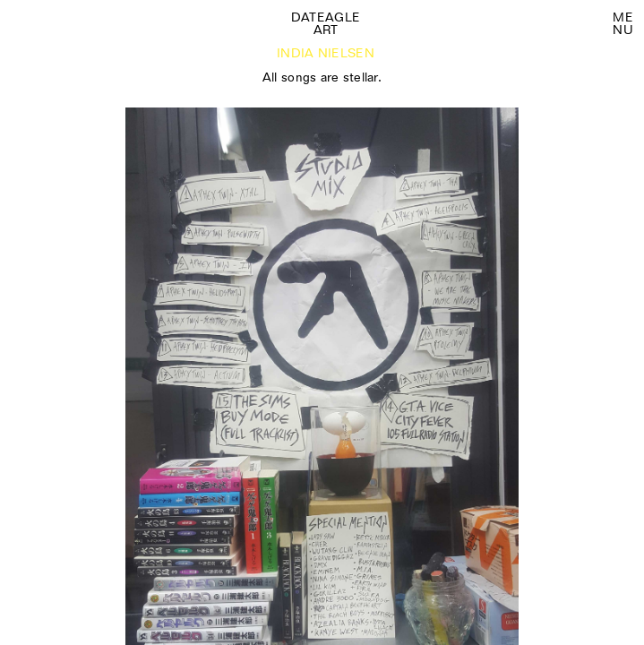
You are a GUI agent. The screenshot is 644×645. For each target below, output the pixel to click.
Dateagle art (326, 23)
